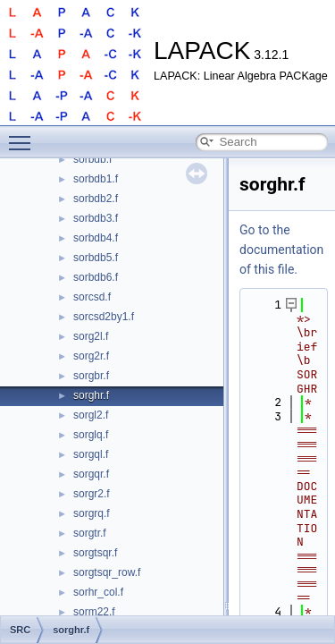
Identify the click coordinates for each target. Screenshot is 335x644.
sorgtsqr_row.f (107, 572)
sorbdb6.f (96, 277)
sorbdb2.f (96, 199)
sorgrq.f (92, 513)
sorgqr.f (91, 474)
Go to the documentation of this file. (281, 250)
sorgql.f (91, 454)
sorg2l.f (91, 336)
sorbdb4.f (96, 238)
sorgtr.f (90, 533)
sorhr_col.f (98, 592)
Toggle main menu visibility (24, 135)
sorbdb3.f (96, 218)
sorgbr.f (91, 376)
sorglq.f (91, 435)
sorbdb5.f (96, 258)
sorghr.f (91, 395)
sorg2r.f (91, 356)
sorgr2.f (92, 494)
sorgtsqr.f (95, 553)
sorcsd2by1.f (104, 317)
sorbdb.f (92, 159)
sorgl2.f (91, 415)
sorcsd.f (92, 297)
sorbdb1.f (96, 179)
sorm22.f (94, 612)
